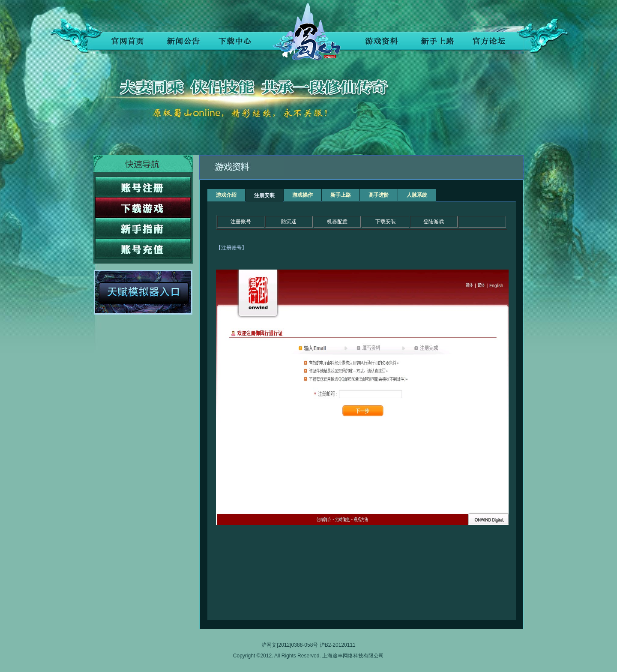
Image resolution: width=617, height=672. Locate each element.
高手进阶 (379, 195)
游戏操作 (303, 195)
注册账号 (241, 222)
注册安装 (264, 195)
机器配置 (337, 222)
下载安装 (386, 222)
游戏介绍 (226, 195)
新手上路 (341, 195)
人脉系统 (417, 195)
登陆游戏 (434, 222)
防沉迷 (289, 222)
